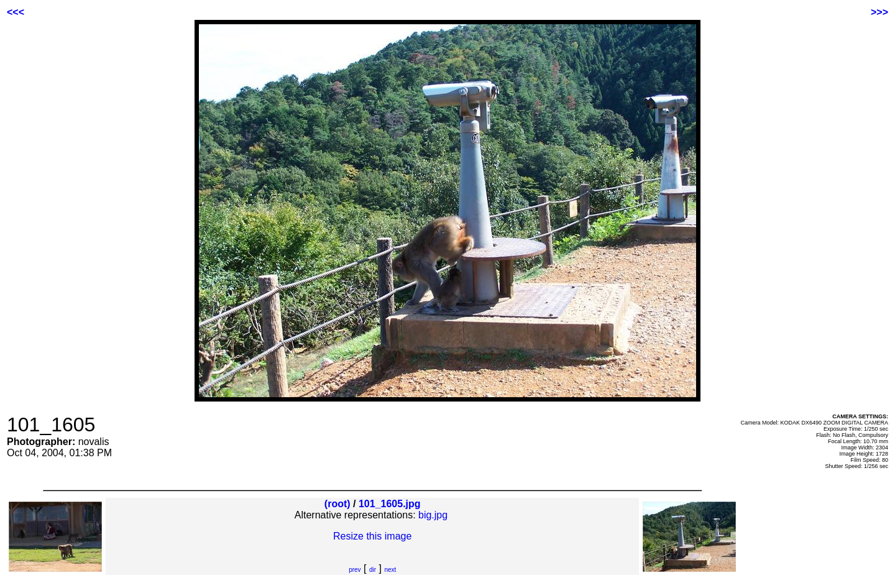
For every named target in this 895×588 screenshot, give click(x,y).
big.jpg (433, 515)
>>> (879, 12)
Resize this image (372, 536)
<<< (16, 12)
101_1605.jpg (390, 504)
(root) (337, 504)
